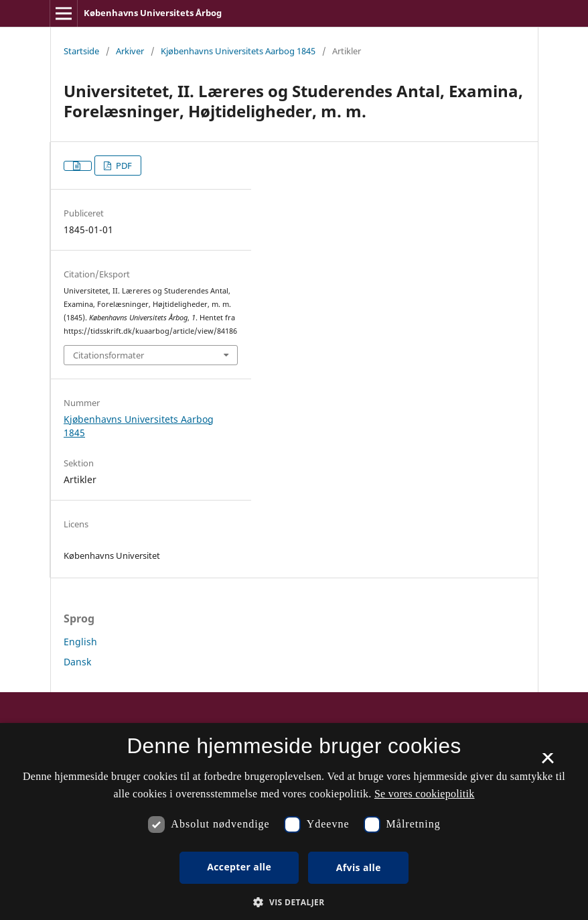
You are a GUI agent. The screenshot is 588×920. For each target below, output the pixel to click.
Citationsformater (108, 355)
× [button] (547, 763)
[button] (294, 902)
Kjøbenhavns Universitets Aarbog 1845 (238, 51)
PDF (123, 166)
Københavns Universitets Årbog (153, 13)
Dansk (77, 662)
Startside (81, 51)
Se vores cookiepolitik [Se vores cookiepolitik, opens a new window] (425, 794)
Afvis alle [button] (359, 867)
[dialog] (294, 822)
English (80, 642)
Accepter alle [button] (239, 867)
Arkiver (130, 51)
